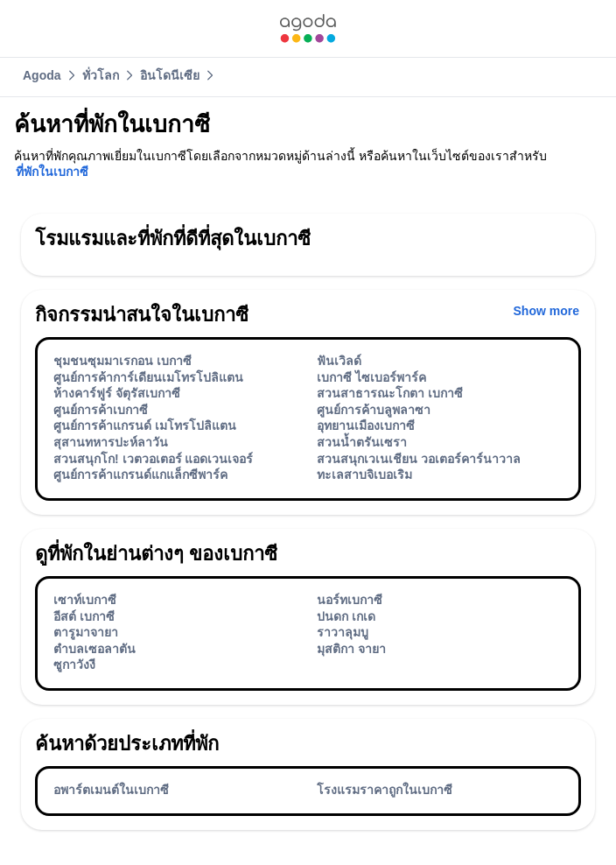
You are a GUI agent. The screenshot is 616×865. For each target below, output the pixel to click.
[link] (308, 28)
